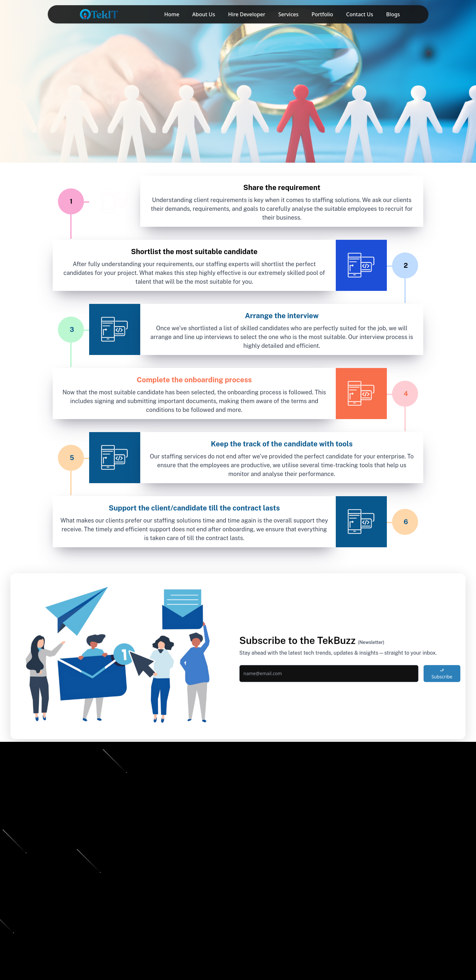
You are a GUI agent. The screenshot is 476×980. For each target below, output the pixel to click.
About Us (204, 14)
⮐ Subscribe (438, 676)
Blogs (393, 14)
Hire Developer (247, 14)
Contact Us (360, 14)
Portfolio (322, 14)
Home (172, 14)
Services (288, 14)
